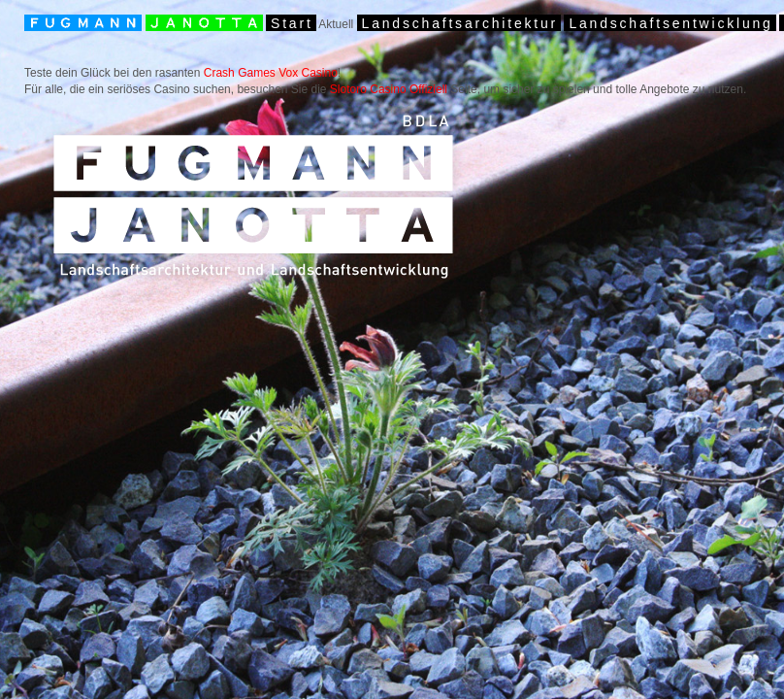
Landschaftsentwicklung (670, 23)
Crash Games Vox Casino (271, 73)
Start (292, 23)
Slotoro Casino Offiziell (389, 89)
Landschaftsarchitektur (460, 23)
